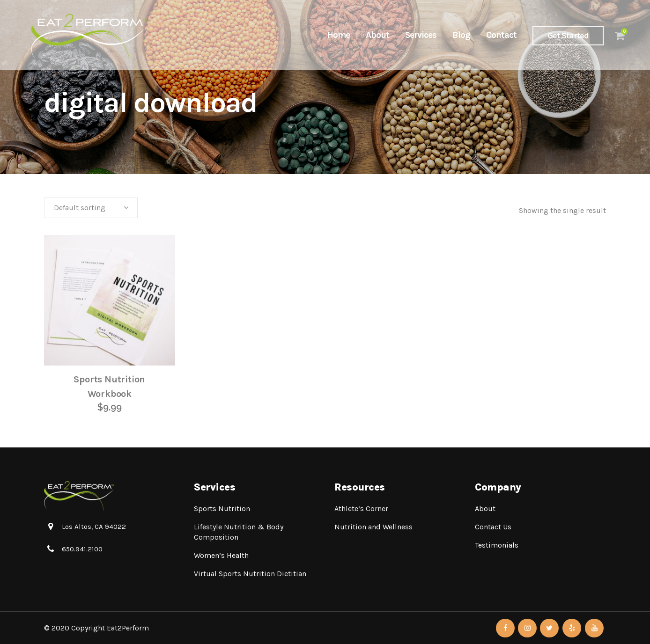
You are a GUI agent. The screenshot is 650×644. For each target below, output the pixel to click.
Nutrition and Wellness (373, 527)
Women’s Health (221, 555)
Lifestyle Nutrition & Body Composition (239, 532)
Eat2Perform (128, 628)
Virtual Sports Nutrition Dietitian (250, 574)
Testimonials (497, 545)
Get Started (560, 36)
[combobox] (91, 208)
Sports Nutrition (222, 509)
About (485, 509)
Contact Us (493, 527)
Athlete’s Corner (361, 509)
